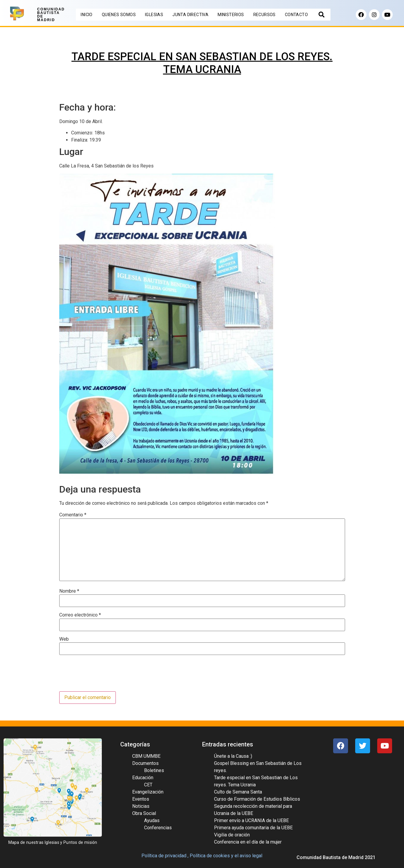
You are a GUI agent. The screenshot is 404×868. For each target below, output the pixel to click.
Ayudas (152, 820)
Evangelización (148, 792)
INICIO (86, 15)
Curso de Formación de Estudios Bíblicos (257, 799)
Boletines (154, 770)
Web (64, 639)
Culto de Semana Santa (238, 792)
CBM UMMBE (146, 756)
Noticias (141, 806)
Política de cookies (210, 856)
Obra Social (144, 813)
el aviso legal (248, 856)
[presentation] (104, 674)
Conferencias (158, 828)
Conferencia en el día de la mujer (248, 842)
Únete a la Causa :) (233, 756)
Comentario (73, 515)
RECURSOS (265, 15)
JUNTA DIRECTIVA (190, 15)
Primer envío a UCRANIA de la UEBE (251, 820)
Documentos (145, 763)
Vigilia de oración (232, 835)
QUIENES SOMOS (119, 15)
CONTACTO (296, 15)
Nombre (69, 591)
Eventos (141, 799)
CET (148, 785)
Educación (143, 778)
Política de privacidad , (165, 856)
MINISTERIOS (231, 15)
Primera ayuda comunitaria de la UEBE (253, 828)
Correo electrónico (80, 615)
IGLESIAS (154, 15)
